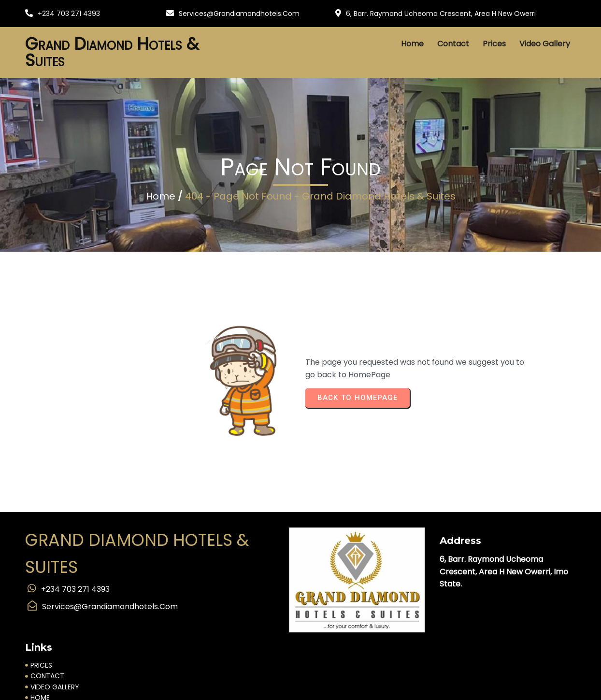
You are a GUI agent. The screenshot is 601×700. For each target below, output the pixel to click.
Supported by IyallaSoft (52, 690)
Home (161, 209)
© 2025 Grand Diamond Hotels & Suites (300, 677)
